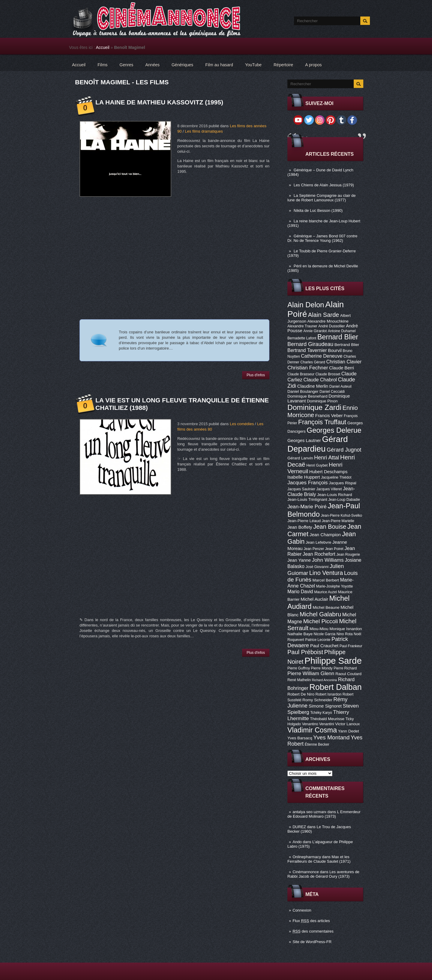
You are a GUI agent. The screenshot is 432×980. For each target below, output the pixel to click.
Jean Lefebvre (318, 542)
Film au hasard (219, 65)
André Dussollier (332, 326)
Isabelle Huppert (304, 477)
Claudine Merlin (313, 386)
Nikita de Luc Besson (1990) (318, 210)
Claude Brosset (328, 374)
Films (102, 65)
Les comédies (242, 424)
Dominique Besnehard (307, 396)
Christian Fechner (308, 368)
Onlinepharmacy (307, 857)
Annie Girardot (315, 331)
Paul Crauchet (324, 646)
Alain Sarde (324, 315)
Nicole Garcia (325, 634)
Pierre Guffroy (299, 668)
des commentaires (313, 931)
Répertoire (283, 65)
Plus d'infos (256, 375)
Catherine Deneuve (322, 356)
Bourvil (335, 350)
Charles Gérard (313, 362)
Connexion (302, 910)
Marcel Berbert (325, 580)
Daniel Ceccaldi (332, 392)
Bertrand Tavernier (307, 350)
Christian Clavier (344, 362)
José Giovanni (317, 567)
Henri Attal (327, 458)
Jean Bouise (330, 527)
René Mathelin (299, 680)
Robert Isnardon (329, 694)
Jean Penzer (314, 549)
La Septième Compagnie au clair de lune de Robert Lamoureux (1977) (322, 198)
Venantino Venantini (318, 724)
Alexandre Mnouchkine (328, 321)
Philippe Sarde (333, 661)
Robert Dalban (336, 687)
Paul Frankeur (351, 646)
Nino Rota (345, 634)
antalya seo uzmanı (309, 812)
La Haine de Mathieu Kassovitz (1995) (159, 102)
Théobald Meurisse (327, 719)
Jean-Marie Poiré (307, 507)
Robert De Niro (301, 694)
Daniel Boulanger (303, 391)
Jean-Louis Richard (334, 495)
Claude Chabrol (320, 380)
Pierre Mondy (322, 668)
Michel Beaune (326, 607)
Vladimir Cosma (312, 730)
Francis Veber (329, 416)
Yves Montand (331, 737)
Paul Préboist (305, 652)
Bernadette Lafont (302, 338)
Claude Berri (342, 368)
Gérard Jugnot (344, 450)
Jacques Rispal (342, 483)
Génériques (182, 65)
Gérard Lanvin (300, 458)
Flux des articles (311, 921)
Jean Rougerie (348, 555)
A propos (313, 65)
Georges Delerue (334, 430)
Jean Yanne (299, 560)
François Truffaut (322, 422)
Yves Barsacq (300, 738)
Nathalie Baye (300, 634)
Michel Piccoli (321, 621)
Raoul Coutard (348, 674)
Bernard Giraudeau (310, 344)
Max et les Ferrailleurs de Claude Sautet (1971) (319, 859)
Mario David (300, 591)
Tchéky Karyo (321, 713)
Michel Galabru (320, 614)
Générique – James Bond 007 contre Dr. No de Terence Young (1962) (322, 238)
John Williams (328, 560)
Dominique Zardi (314, 407)
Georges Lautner (304, 440)
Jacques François (307, 482)
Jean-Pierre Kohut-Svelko (341, 516)
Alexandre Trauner (302, 326)
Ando (297, 842)
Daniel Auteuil (340, 386)
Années (153, 65)
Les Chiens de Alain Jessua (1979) (324, 185)
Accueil (103, 47)
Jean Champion (325, 535)
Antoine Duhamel (342, 331)
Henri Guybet (317, 465)
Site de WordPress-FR (312, 942)
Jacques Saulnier (301, 489)
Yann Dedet (349, 731)
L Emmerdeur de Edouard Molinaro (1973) (324, 814)
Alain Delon (306, 305)
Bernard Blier (338, 337)
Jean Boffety (300, 527)
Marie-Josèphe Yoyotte (334, 586)
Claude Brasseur (301, 374)
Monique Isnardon (346, 629)
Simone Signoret (325, 706)
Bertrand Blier (347, 345)
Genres (127, 65)
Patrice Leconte (318, 640)
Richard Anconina (325, 680)
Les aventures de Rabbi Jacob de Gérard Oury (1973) (323, 874)
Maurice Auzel (325, 592)
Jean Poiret (334, 549)
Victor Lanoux (347, 724)
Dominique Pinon (322, 401)
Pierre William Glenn (311, 673)
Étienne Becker (317, 744)
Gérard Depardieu (318, 444)
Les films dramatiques (204, 131)
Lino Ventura (326, 573)
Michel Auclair (314, 599)
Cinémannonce (306, 872)
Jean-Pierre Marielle (338, 521)
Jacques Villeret (329, 489)
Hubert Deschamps (328, 472)
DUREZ (299, 827)
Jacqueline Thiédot (336, 477)
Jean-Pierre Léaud (304, 521)
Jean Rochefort (319, 554)
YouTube (253, 65)
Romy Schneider (317, 700)
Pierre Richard (345, 668)
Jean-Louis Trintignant (307, 499)
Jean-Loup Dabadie (344, 500)
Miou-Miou (319, 629)
